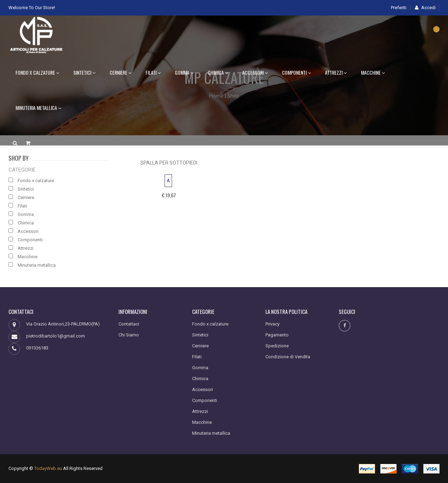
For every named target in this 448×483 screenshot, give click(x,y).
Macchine (373, 72)
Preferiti (399, 8)
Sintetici (84, 72)
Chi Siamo (129, 335)
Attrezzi (336, 72)
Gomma (184, 72)
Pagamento (277, 335)
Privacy (272, 324)
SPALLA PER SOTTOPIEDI (169, 163)
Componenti (296, 72)
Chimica (218, 72)
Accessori (255, 72)
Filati (153, 72)
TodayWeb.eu (48, 468)
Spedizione (277, 346)
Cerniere (121, 72)
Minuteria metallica (38, 108)
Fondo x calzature (37, 72)
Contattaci (129, 324)
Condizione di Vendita (288, 357)
